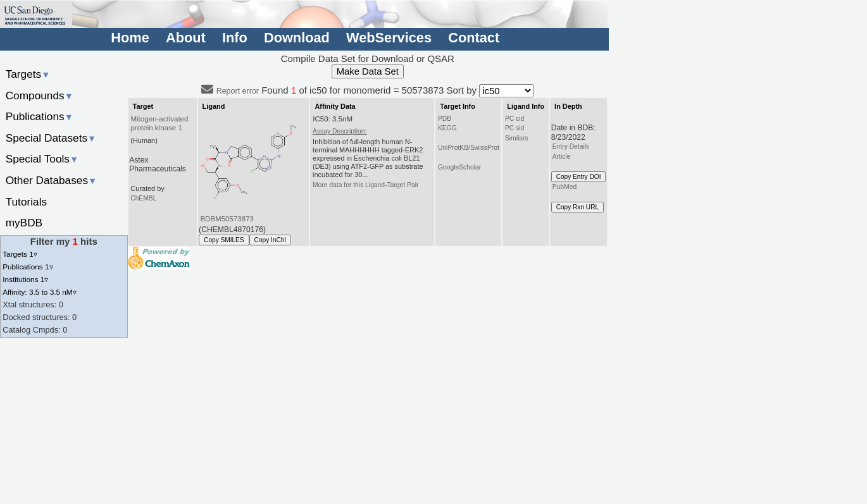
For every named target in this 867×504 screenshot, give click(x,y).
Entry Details (571, 146)
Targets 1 (20, 254)
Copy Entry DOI (579, 177)
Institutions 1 (25, 279)
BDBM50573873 (227, 219)
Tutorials (27, 202)
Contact (474, 38)
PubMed (564, 187)
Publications (40, 116)
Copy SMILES (224, 240)
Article (562, 157)
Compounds (40, 95)
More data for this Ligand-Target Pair (365, 185)
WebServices (389, 38)
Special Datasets (51, 138)
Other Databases (52, 180)
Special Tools (42, 159)
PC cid (515, 119)
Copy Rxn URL (577, 207)
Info (235, 38)
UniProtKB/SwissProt (469, 148)
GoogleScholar (459, 167)
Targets (28, 74)
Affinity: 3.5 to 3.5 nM (39, 292)
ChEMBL (143, 198)
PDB (445, 119)
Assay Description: (340, 131)
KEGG (447, 128)
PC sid (515, 128)
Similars (517, 138)
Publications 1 (28, 267)
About (186, 38)
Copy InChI (271, 240)
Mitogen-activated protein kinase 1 (159, 123)
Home (130, 38)
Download (297, 38)
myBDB (24, 223)
